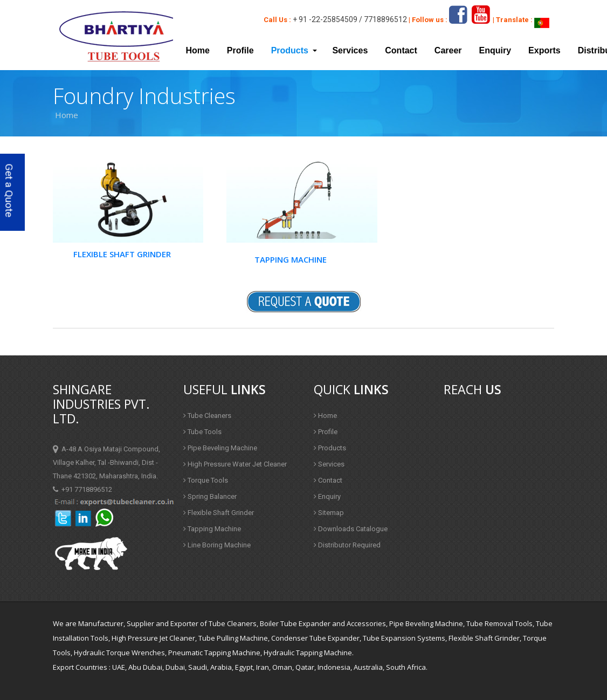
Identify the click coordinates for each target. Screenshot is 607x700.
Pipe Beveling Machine (220, 448)
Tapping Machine (291, 259)
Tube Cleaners (207, 416)
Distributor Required (347, 545)
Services (350, 50)
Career (448, 50)
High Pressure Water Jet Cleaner (235, 464)
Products (330, 448)
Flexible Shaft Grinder (122, 254)
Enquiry (495, 50)
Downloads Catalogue (351, 529)
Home (197, 50)
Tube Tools (202, 432)
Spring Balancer (210, 496)
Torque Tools (206, 480)
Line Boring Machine (217, 545)
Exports (544, 50)
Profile (240, 50)
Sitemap (329, 513)
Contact (401, 50)
